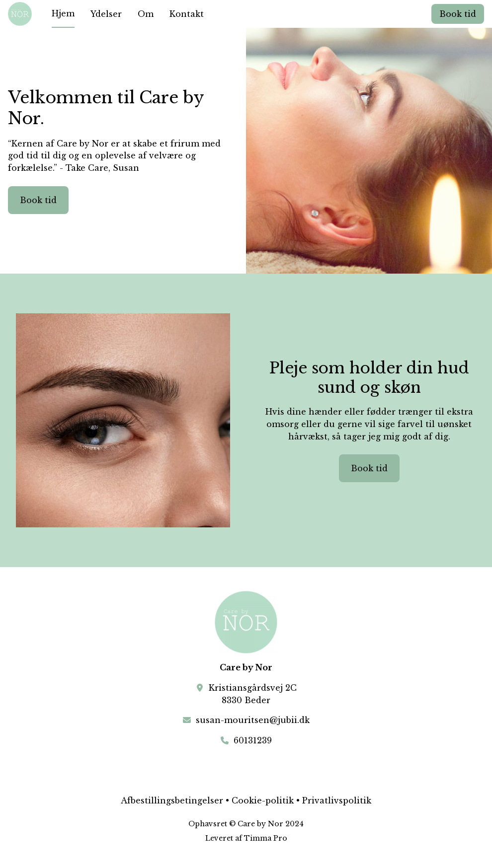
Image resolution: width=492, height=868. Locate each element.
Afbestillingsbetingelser (172, 800)
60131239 (253, 740)
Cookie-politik (263, 800)
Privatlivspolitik (337, 800)
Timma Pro (266, 838)
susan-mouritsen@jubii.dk (253, 720)
